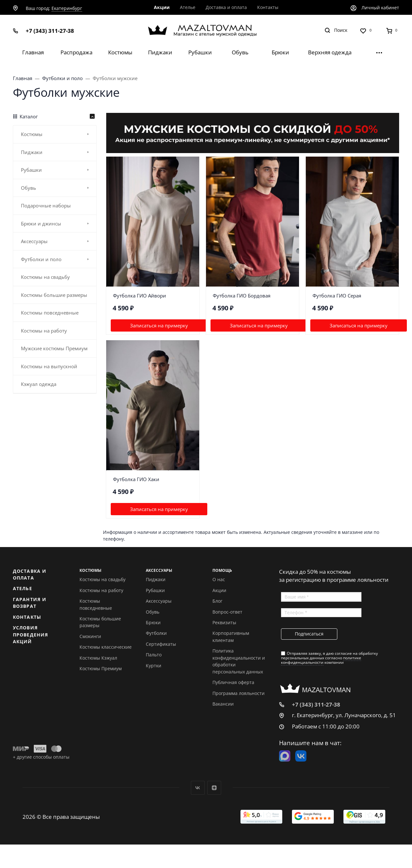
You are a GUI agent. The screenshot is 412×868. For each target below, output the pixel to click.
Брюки (153, 622)
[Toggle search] (336, 30)
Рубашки (155, 590)
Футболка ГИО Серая (337, 296)
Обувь (153, 612)
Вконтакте (198, 788)
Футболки (156, 633)
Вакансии (223, 704)
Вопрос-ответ (227, 612)
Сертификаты (161, 644)
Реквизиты (224, 622)
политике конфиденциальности (321, 660)
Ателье (23, 588)
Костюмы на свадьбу (103, 579)
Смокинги (90, 636)
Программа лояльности (239, 693)
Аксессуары (159, 601)
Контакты (27, 617)
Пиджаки (156, 579)
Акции (219, 590)
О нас (219, 579)
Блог (217, 601)
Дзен (214, 788)
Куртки (154, 666)
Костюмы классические (106, 647)
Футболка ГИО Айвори (140, 296)
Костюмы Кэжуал (98, 658)
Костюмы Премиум (101, 668)
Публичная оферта (233, 682)
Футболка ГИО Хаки (136, 479)
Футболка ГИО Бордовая (242, 296)
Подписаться (309, 634)
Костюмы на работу (101, 590)
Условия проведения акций (30, 635)
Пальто (154, 655)
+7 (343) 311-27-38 (50, 31)
